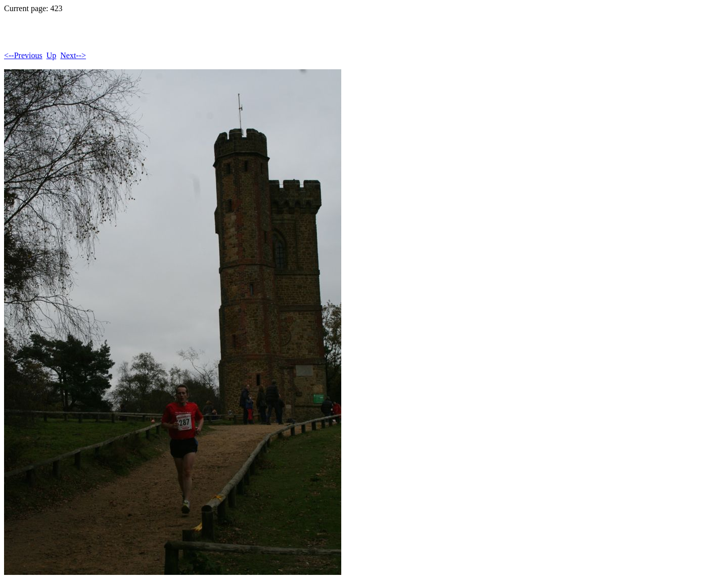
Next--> (73, 55)
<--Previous (23, 55)
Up (52, 55)
